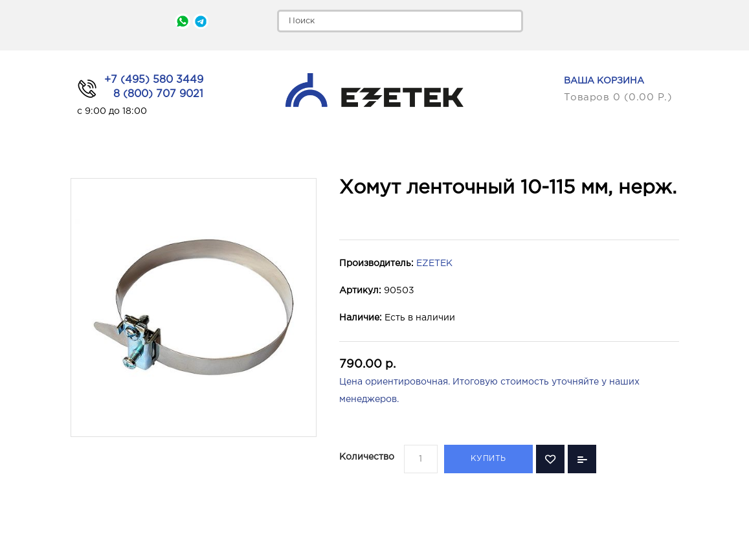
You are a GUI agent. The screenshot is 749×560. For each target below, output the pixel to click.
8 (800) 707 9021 (158, 94)
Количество (367, 457)
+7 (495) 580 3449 (154, 80)
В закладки (550, 459)
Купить (488, 459)
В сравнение (582, 459)
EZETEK (434, 263)
